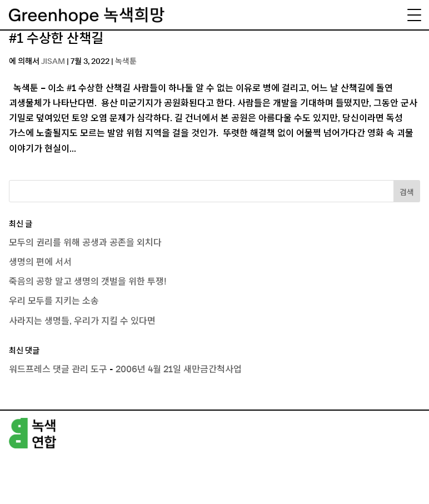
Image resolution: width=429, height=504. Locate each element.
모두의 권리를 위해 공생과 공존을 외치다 (85, 243)
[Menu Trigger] (414, 15)
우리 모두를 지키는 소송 (54, 301)
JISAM (53, 62)
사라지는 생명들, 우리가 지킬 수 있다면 (82, 321)
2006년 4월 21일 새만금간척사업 (179, 370)
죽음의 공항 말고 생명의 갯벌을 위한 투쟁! (88, 282)
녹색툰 (126, 62)
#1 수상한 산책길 (56, 39)
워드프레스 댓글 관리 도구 (58, 370)
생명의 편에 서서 (40, 262)
